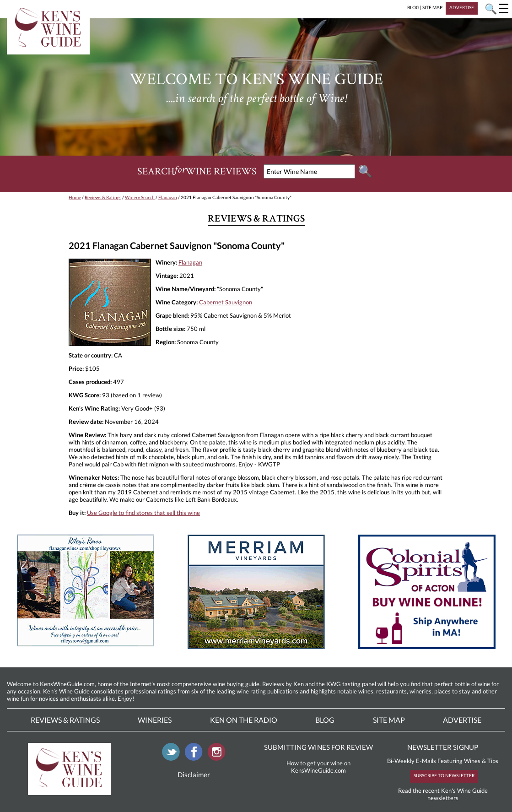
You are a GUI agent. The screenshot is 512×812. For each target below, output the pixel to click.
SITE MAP (432, 7)
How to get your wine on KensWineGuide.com (318, 767)
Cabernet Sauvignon (226, 302)
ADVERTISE (462, 7)
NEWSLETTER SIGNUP (443, 747)
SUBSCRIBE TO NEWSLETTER (444, 775)
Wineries (155, 720)
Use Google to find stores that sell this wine (143, 513)
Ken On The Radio (244, 720)
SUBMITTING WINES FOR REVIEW (318, 747)
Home (75, 197)
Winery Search (140, 197)
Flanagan (168, 197)
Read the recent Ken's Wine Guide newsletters (443, 794)
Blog (325, 720)
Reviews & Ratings (103, 197)
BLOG (413, 7)
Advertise (462, 720)
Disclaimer (194, 774)
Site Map (389, 720)
